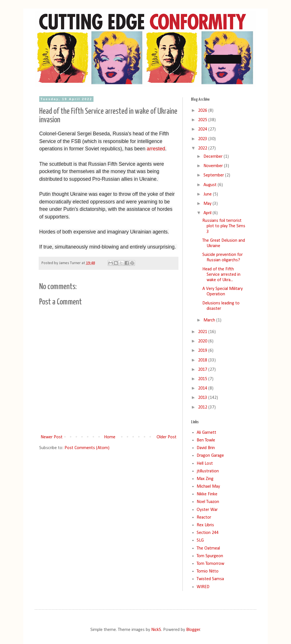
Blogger (193, 630)
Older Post (167, 437)
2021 (203, 332)
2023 (203, 139)
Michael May (208, 487)
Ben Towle (206, 440)
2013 (203, 398)
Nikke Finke (207, 494)
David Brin (206, 448)
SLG (200, 540)
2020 (203, 341)
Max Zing (205, 479)
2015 (203, 379)
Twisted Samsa (210, 579)
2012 (203, 407)
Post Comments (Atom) (87, 448)
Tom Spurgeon (210, 556)
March (210, 320)
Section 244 (208, 533)
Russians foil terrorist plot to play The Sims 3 (224, 226)
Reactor (204, 517)
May (208, 204)
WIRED (203, 587)
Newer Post (52, 437)
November (214, 166)
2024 (203, 129)
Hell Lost (205, 464)
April (208, 213)
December (214, 157)
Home (110, 437)
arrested (156, 149)
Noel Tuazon (208, 502)
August (211, 185)
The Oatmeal (208, 548)
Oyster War (207, 510)
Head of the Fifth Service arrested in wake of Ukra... (221, 275)
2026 (203, 111)
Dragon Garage (210, 456)
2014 (203, 388)
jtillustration (208, 471)
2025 (203, 120)
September (214, 175)
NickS (156, 630)
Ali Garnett (206, 433)
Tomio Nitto (208, 571)
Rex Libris (205, 525)
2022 (203, 148)
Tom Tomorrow (210, 564)
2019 (203, 351)
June (208, 194)
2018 (203, 360)
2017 (203, 370)
